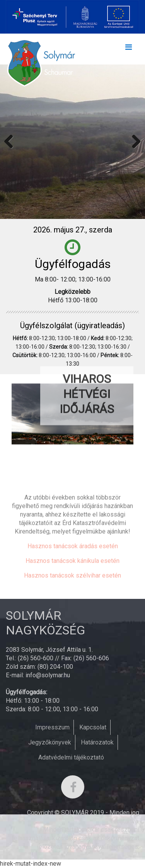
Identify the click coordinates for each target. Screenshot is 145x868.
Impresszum (52, 727)
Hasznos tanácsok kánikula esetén (72, 593)
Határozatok (97, 742)
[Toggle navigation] (128, 49)
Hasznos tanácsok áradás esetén (73, 579)
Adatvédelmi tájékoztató (71, 757)
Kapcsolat (93, 727)
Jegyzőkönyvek (50, 742)
